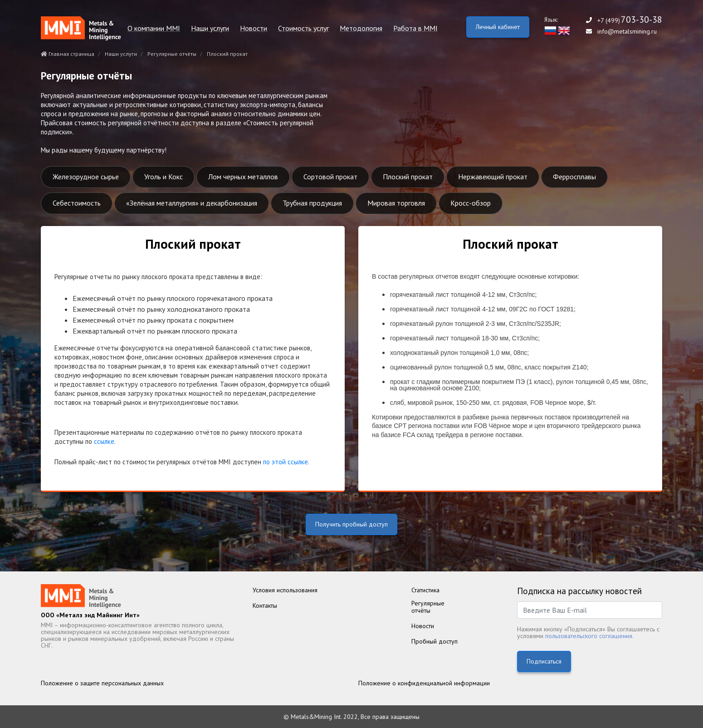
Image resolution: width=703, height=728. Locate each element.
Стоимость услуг (303, 28)
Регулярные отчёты (172, 54)
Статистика (425, 590)
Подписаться (544, 661)
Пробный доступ (434, 641)
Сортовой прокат (330, 177)
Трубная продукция (312, 203)
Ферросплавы (574, 177)
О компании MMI (154, 28)
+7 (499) (630, 20)
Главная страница (68, 54)
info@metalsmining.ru (627, 32)
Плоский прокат (408, 177)
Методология (361, 28)
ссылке (104, 441)
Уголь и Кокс (164, 177)
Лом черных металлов (243, 177)
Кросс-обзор (471, 203)
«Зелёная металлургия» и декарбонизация (192, 203)
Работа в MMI (415, 28)
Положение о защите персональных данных (102, 683)
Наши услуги (210, 28)
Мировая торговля (396, 203)
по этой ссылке (286, 462)
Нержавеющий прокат (493, 177)
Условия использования (285, 590)
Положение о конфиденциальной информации (424, 683)
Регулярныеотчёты (428, 607)
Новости (254, 28)
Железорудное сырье (86, 177)
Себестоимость (77, 203)
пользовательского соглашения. (589, 636)
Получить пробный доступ (351, 524)
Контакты (265, 605)
